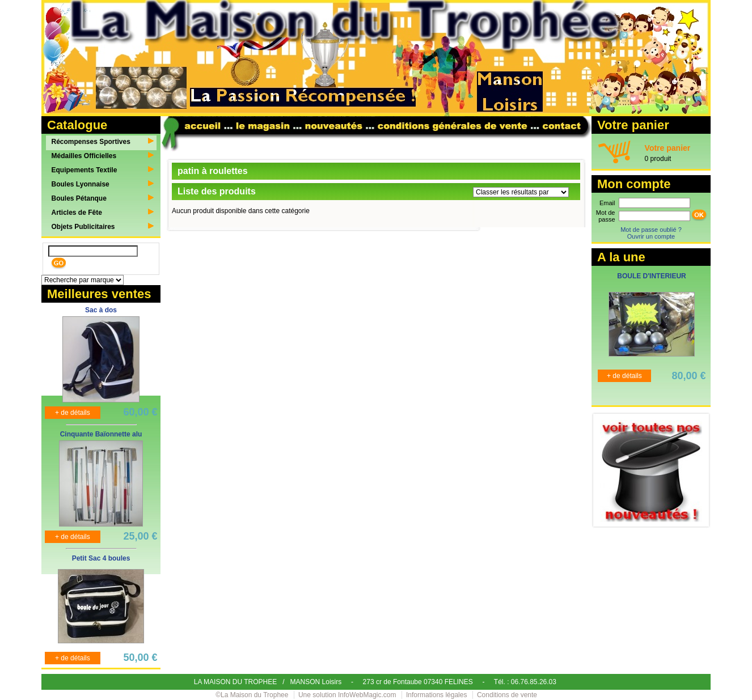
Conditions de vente (507, 695)
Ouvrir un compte (651, 236)
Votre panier (668, 148)
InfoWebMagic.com (367, 695)
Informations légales (436, 695)
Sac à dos (101, 310)
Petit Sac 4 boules (101, 558)
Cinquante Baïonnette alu (101, 434)
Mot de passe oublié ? (651, 230)
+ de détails (73, 413)
